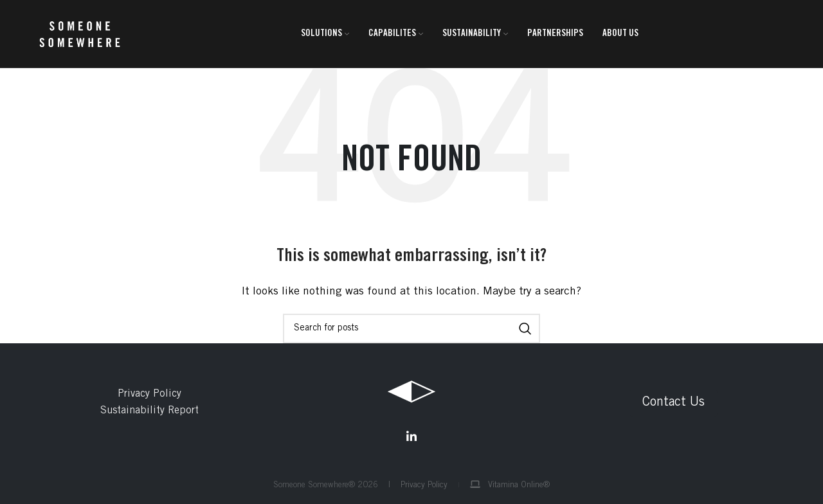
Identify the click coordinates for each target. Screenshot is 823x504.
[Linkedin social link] (411, 437)
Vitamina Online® (510, 486)
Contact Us (674, 403)
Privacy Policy (149, 394)
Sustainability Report (149, 411)
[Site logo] (80, 34)
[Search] (411, 328)
